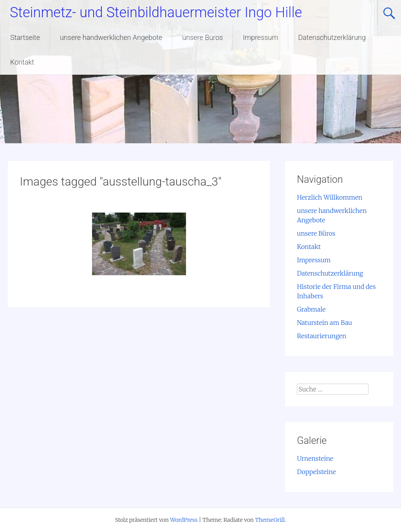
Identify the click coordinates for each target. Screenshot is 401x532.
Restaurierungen (322, 336)
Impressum (260, 37)
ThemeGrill (270, 520)
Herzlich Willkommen (330, 197)
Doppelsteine (316, 472)
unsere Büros (202, 37)
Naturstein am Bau (324, 323)
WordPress (184, 520)
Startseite (25, 37)
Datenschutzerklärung (332, 37)
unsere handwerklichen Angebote (111, 37)
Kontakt (22, 62)
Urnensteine (315, 458)
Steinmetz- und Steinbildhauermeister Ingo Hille (156, 13)
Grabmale (311, 309)
